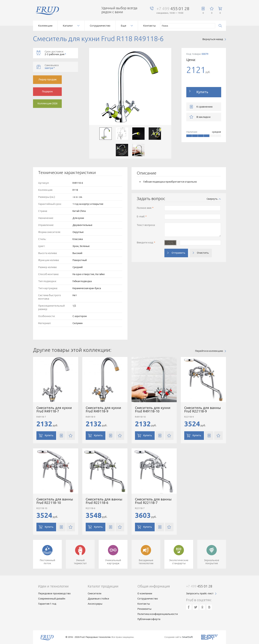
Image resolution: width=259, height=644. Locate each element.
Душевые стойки (98, 599)
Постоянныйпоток (47, 562)
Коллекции (45, 26)
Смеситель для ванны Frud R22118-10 (55, 501)
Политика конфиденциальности (158, 614)
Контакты (149, 26)
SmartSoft (187, 637)
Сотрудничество (100, 26)
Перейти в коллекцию (209, 351)
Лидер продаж (47, 79)
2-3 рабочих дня (61, 53)
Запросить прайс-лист (200, 593)
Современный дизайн (52, 599)
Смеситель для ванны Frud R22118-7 (153, 501)
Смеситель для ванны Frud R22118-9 (203, 409)
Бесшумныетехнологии (146, 562)
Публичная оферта (149, 619)
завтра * (61, 67)
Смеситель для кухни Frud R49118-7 (54, 409)
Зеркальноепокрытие (212, 562)
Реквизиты (144, 609)
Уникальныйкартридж (113, 562)
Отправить (178, 253)
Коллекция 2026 (47, 103)
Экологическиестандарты (179, 562)
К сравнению (205, 107)
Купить (202, 92)
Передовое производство (54, 593)
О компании (145, 593)
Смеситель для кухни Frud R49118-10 (153, 409)
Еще (124, 26)
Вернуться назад (213, 39)
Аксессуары (95, 604)
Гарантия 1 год (47, 604)
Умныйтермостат (80, 562)
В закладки (203, 117)
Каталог (68, 26)
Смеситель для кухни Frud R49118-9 (103, 409)
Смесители (95, 593)
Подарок (47, 91)
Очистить (203, 253)
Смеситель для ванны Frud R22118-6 (104, 501)
